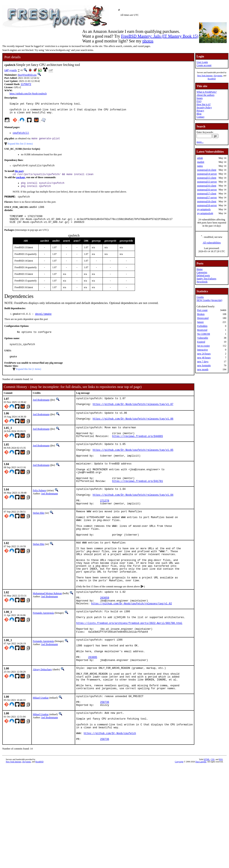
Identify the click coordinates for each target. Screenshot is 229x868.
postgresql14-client (207, 170)
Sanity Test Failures (206, 279)
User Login (202, 62)
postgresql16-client (207, 186)
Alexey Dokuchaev (42, 724)
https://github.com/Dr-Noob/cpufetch (28, 94)
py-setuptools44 (205, 213)
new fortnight (204, 365)
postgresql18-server (207, 205)
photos (148, 41)
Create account (204, 65)
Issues (200, 98)
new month (203, 369)
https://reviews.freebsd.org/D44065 (138, 451)
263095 (93, 711)
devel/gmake (43, 323)
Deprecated (203, 318)
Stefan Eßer (39, 540)
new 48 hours (204, 358)
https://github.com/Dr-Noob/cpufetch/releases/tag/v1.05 (133, 467)
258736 (105, 763)
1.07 (7, 70)
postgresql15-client (207, 178)
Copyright (179, 829)
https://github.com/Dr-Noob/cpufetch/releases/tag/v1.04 (133, 519)
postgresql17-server (207, 198)
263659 (105, 640)
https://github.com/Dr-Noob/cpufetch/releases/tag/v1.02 (132, 648)
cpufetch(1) (21, 136)
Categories (202, 272)
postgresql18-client (207, 201)
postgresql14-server (207, 174)
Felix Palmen (39, 513)
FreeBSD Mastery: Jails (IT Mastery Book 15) (160, 36)
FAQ (199, 101)
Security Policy (204, 107)
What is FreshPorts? (207, 92)
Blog (199, 114)
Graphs (200, 297)
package (21, 182)
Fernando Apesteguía (43, 657)
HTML (207, 827)
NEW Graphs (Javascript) (209, 300)
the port (19, 175)
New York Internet (205, 76)
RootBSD (212, 79)
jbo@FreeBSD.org (27, 75)
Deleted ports (203, 275)
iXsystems (218, 76)
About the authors (206, 95)
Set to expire (204, 346)
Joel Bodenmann (41, 411)
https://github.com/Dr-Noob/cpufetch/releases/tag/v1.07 (133, 417)
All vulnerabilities (212, 243)
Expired (201, 342)
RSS (221, 827)
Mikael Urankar (41, 757)
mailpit (201, 162)
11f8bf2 (26, 85)
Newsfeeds (202, 282)
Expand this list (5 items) (20, 147)
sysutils (13, 70)
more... (200, 142)
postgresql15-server (207, 182)
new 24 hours (204, 354)
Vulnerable (203, 338)
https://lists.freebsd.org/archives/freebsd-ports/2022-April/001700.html (129, 670)
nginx (200, 166)
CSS (213, 827)
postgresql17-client (207, 194)
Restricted (202, 330)
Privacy (200, 111)
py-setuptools (204, 209)
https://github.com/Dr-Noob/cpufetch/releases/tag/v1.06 (133, 432)
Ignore (200, 322)
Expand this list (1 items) (29, 380)
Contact (200, 117)
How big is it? (204, 104)
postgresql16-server (207, 190)
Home (200, 269)
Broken (201, 314)
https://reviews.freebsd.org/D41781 (138, 504)
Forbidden (202, 326)
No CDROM (204, 334)
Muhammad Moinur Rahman (47, 634)
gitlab (200, 158)
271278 (105, 527)
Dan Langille (201, 829)
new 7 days (203, 362)
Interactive (203, 350)
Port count (202, 310)
